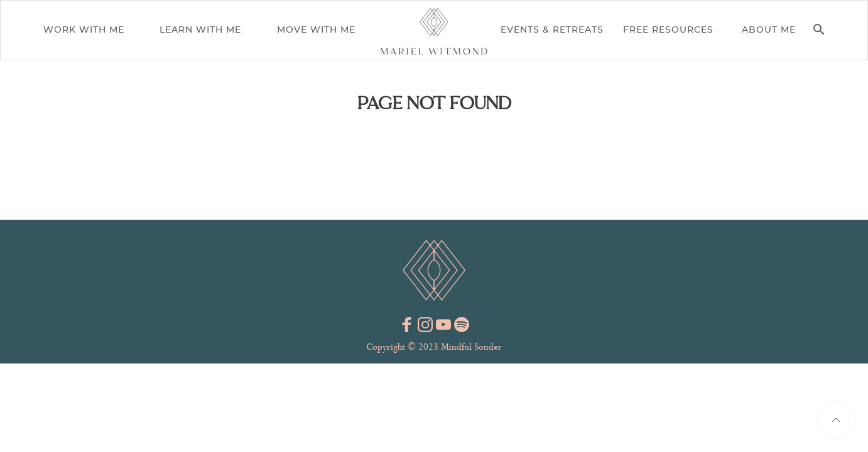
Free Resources (668, 30)
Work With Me (84, 30)
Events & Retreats (552, 30)
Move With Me (316, 30)
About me (769, 30)
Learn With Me (200, 30)
